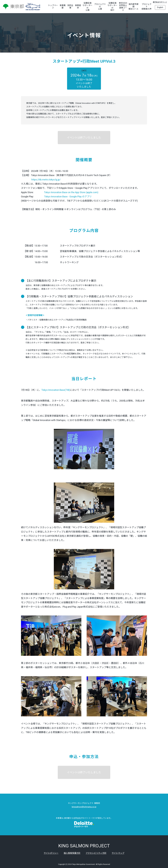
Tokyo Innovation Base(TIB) (56, 390)
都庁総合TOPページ (160, 2)
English (160, 7)
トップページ (53, 7)
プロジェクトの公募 (100, 7)
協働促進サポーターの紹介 (112, 7)
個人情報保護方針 (72, 853)
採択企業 (70, 7)
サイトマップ (118, 853)
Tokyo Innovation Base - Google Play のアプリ (68, 197)
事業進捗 (78, 7)
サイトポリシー (51, 853)
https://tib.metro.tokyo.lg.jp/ (46, 180)
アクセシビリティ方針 (96, 853)
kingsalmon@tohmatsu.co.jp (84, 807)
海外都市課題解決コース (133, 7)
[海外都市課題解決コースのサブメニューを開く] (140, 7)
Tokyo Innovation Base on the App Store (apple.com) (71, 192)
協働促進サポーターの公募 (87, 7)
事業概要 (63, 7)
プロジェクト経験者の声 (147, 7)
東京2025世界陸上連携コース (123, 7)
